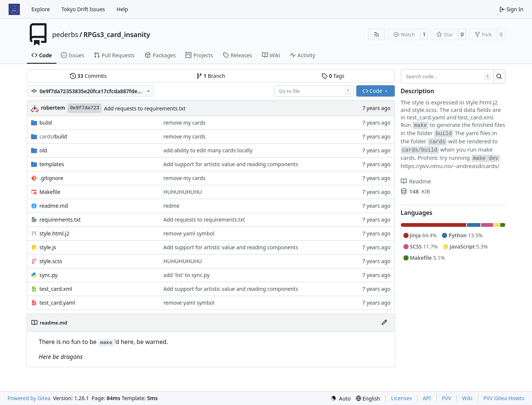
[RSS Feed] (376, 34)
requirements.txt (60, 220)
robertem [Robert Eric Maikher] (53, 108)
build (46, 123)
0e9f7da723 (84, 108)
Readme (416, 181)
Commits (88, 76)
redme (171, 206)
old (44, 150)
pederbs (65, 34)
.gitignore (52, 178)
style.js (48, 247)
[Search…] (499, 76)
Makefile (50, 192)
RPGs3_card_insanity (117, 34)
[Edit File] (384, 323)
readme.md (54, 206)
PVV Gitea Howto (504, 398)
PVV (447, 398)
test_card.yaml (57, 303)
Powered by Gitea (29, 398)
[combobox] (314, 91)
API (427, 398)
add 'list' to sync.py (187, 275)
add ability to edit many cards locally (208, 150)
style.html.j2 (55, 233)
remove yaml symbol (189, 233)
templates (52, 164)
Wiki (467, 398)
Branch (211, 76)
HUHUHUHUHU (183, 192)
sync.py (49, 275)
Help (122, 9)
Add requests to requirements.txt (145, 108)
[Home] (14, 9)
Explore (41, 9)
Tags (333, 76)
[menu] (341, 398)
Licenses (402, 398)
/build (53, 136)
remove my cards (184, 123)
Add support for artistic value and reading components (231, 164)
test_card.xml (56, 289)
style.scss (51, 261)
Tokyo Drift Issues (83, 9)
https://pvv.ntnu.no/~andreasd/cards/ (450, 166)
